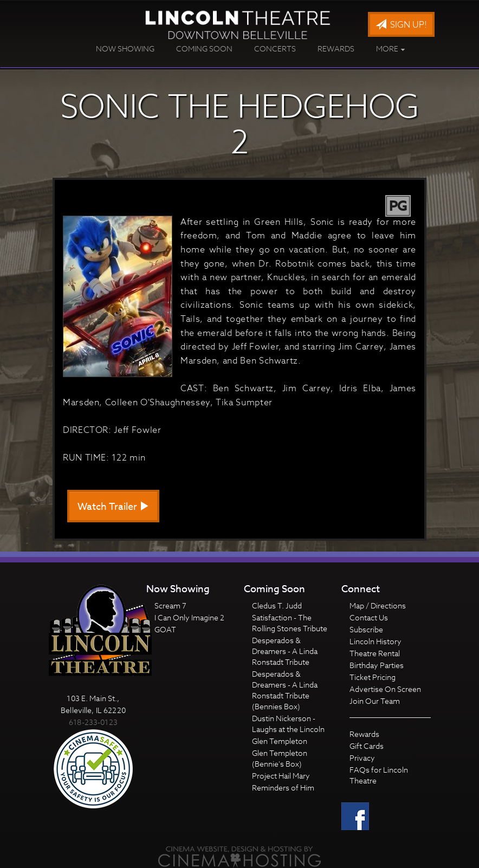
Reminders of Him (283, 788)
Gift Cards (367, 746)
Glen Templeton (280, 741)
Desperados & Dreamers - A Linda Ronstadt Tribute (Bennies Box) (285, 690)
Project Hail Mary (281, 776)
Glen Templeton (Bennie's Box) (280, 758)
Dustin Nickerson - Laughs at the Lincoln (288, 724)
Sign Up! (401, 25)
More (391, 48)
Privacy (362, 758)
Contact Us (369, 617)
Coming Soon (204, 48)
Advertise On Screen (385, 689)
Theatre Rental (375, 653)
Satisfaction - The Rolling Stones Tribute (290, 623)
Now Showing (125, 48)
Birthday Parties (377, 665)
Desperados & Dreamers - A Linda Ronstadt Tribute (285, 651)
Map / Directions (378, 605)
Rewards (336, 48)
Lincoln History (376, 641)
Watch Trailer (113, 507)
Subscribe (366, 629)
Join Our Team (375, 701)
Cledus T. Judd (277, 605)
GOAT (165, 629)
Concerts (275, 48)
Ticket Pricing (373, 677)
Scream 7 (170, 605)
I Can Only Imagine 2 (189, 617)
